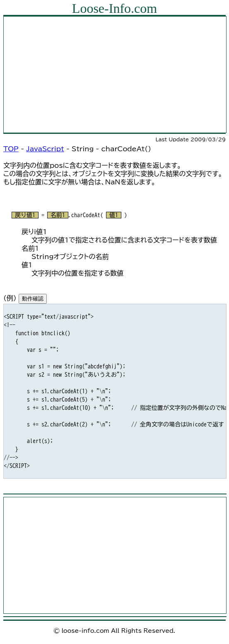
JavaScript (45, 149)
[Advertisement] (115, 75)
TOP (11, 149)
